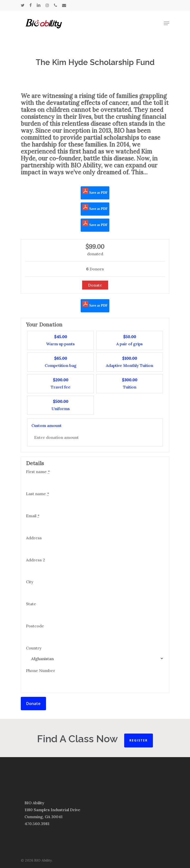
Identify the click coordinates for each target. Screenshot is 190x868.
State (31, 604)
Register (139, 740)
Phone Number (41, 671)
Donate (33, 704)
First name (38, 472)
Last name (37, 494)
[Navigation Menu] (166, 23)
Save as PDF (95, 191)
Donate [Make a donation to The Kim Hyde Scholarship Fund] (95, 285)
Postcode (35, 626)
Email (33, 516)
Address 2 (36, 560)
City (30, 582)
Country (34, 648)
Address (34, 538)
